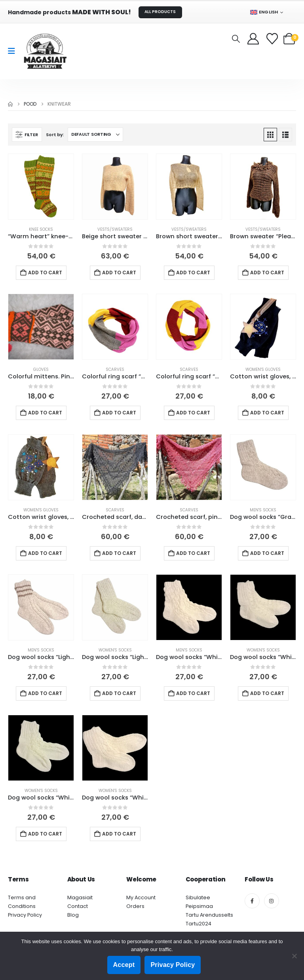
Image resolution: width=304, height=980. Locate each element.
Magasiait (80, 897)
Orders (135, 906)
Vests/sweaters (115, 229)
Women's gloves (263, 369)
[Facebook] (252, 901)
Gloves (41, 369)
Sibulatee (198, 897)
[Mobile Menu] (14, 51)
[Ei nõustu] (294, 956)
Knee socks (41, 229)
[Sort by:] (95, 135)
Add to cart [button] (45, 273)
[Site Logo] (45, 51)
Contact (78, 906)
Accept (124, 965)
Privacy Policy (25, 915)
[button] (236, 39)
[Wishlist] (273, 39)
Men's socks (263, 510)
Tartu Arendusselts (209, 915)
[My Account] (253, 39)
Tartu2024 (199, 924)
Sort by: (55, 135)
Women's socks (115, 650)
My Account (141, 897)
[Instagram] (272, 901)
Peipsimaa (199, 906)
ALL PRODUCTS (160, 12)
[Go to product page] (41, 187)
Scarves (115, 369)
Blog (73, 915)
